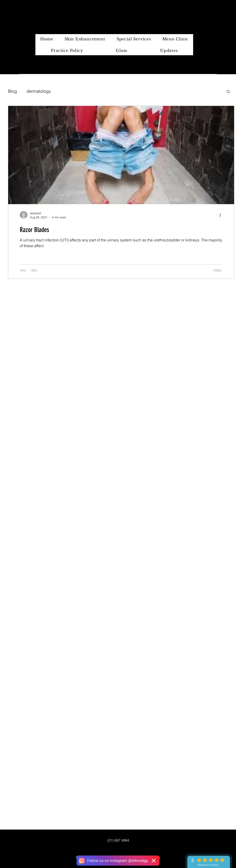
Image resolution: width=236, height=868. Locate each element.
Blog (12, 91)
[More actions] (222, 215)
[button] (228, 92)
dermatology (39, 91)
